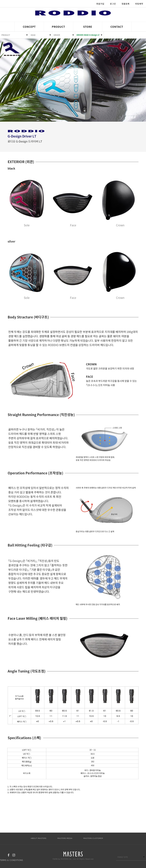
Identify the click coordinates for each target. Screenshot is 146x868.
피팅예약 (139, 4)
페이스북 (9, 855)
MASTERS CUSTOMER (93, 838)
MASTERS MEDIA (65, 838)
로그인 (113, 4)
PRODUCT (59, 27)
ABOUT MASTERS (39, 838)
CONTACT (117, 27)
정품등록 (126, 4)
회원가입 (100, 4)
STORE (88, 27)
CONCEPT (29, 27)
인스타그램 (14, 855)
